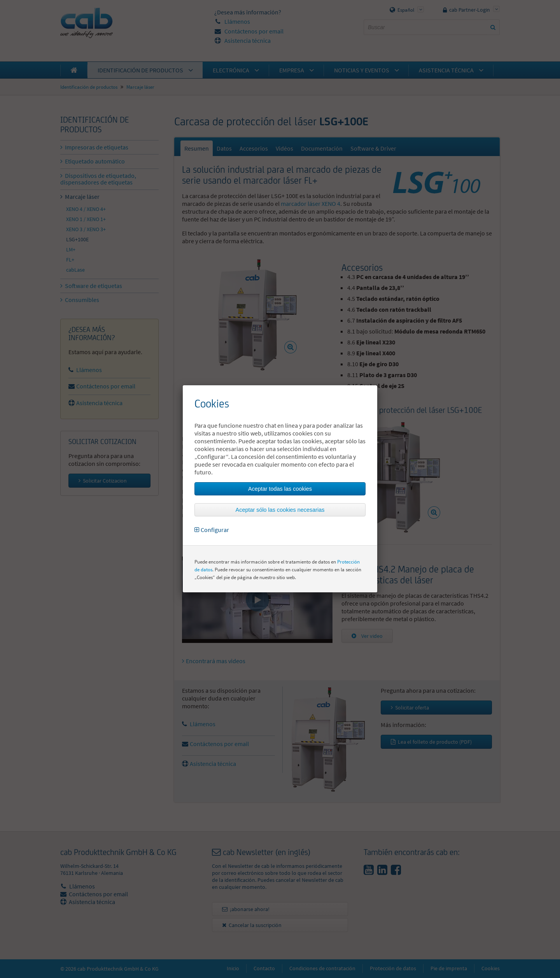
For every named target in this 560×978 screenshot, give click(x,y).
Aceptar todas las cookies (280, 489)
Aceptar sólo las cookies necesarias (280, 510)
